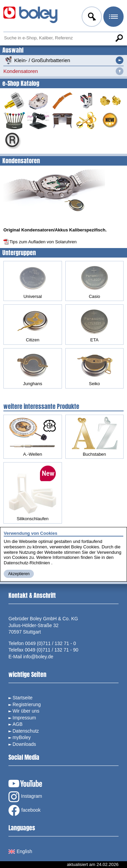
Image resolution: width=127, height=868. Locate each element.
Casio (94, 281)
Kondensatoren (21, 71)
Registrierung (27, 704)
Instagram (25, 797)
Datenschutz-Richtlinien (27, 563)
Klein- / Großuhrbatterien (37, 60)
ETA (94, 324)
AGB (18, 724)
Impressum (24, 718)
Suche (119, 38)
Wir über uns (26, 711)
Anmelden (91, 18)
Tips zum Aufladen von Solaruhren (43, 242)
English (20, 851)
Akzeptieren (19, 574)
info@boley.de (38, 657)
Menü (113, 18)
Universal (33, 281)
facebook (25, 810)
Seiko (94, 368)
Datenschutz (26, 731)
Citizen (33, 324)
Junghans (33, 368)
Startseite (23, 698)
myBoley (22, 737)
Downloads (24, 744)
